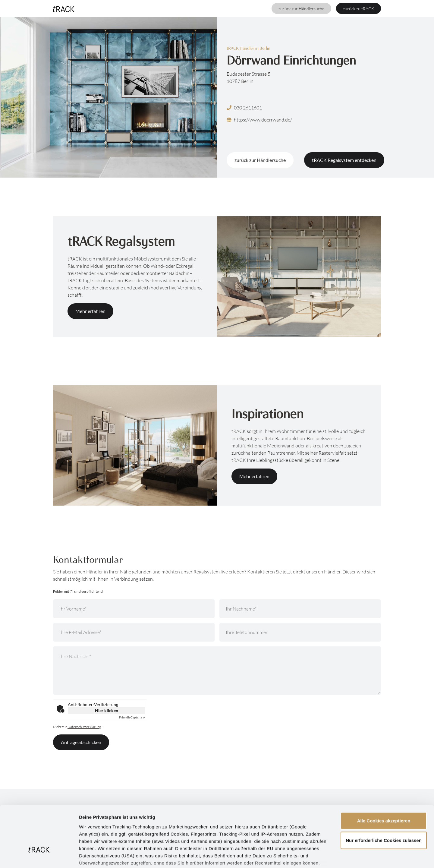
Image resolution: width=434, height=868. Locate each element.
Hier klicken (107, 710)
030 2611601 (244, 108)
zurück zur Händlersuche (301, 9)
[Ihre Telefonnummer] (300, 632)
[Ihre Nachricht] (217, 671)
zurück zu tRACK (359, 9)
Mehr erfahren (90, 311)
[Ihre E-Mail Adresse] (134, 632)
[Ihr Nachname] (300, 609)
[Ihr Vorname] (134, 609)
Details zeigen (321, 856)
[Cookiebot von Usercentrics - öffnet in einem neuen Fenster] (39, 856)
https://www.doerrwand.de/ (259, 120)
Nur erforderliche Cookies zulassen (384, 795)
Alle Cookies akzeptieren (384, 776)
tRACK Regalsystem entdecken (344, 160)
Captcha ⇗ (132, 717)
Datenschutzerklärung (252, 833)
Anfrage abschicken (81, 742)
